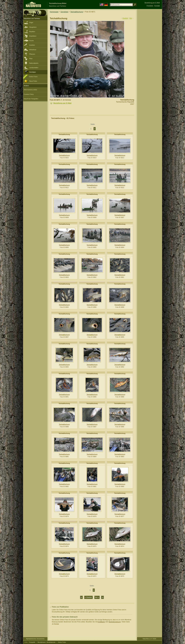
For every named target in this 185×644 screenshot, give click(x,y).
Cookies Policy (29, 94)
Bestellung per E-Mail (62, 103)
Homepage (54, 12)
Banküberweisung (115, 622)
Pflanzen (32, 54)
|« (81, 597)
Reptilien (32, 32)
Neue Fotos (33, 81)
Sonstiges (33, 72)
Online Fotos (33, 77)
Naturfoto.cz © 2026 (149, 639)
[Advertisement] (149, 54)
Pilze (31, 59)
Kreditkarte (101, 622)
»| (102, 597)
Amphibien (33, 36)
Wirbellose (33, 50)
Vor (131, 18)
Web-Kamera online (31, 90)
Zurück (125, 18)
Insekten (32, 45)
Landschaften (34, 68)
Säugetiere (33, 27)
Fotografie (32, 642)
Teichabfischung (77, 12)
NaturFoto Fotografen (31, 99)
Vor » (97, 597)
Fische (32, 41)
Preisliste (150, 6)
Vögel (31, 23)
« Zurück (88, 597)
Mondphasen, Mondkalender (47, 642)
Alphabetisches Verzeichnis (35, 639)
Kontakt (157, 6)
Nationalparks (34, 63)
